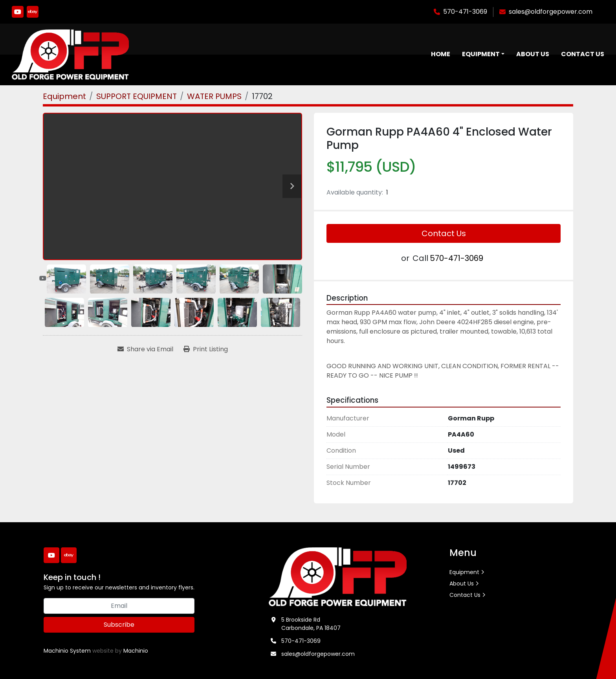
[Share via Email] (145, 350)
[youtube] (18, 12)
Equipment (481, 54)
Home (441, 54)
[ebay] (33, 12)
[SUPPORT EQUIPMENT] (137, 97)
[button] (483, 55)
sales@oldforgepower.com (551, 12)
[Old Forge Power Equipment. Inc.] (338, 576)
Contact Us (583, 54)
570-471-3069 (465, 12)
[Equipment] (64, 97)
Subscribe (119, 625)
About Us (533, 54)
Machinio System (67, 651)
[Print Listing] (206, 350)
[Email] (119, 606)
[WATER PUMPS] (214, 97)
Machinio (136, 651)
